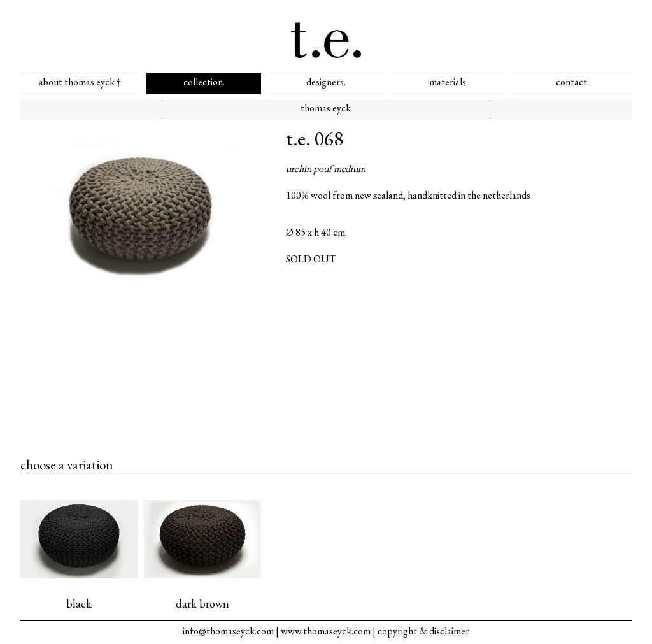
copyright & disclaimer (423, 631)
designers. (326, 82)
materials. (449, 82)
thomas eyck (326, 108)
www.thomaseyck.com (326, 631)
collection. (204, 82)
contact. (572, 82)
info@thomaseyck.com (228, 631)
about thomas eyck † (80, 82)
